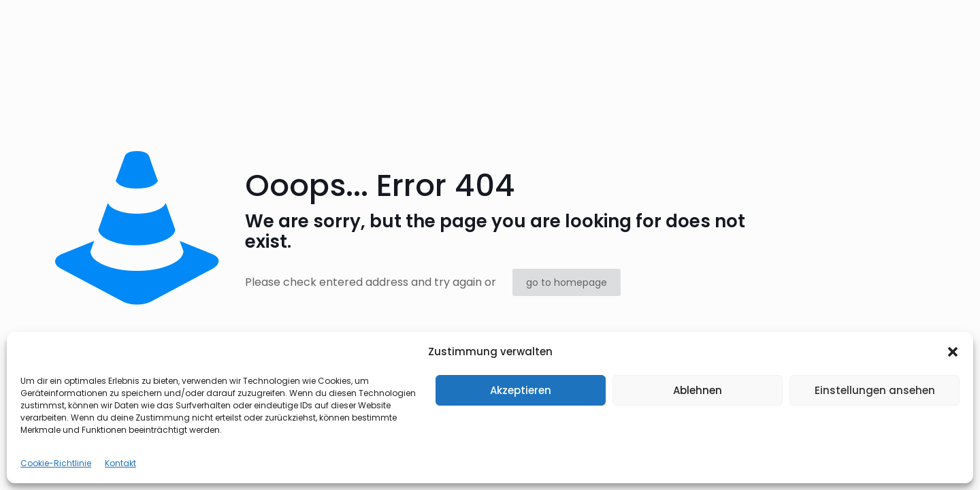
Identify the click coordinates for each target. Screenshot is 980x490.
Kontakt (120, 463)
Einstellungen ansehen (875, 390)
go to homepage (567, 282)
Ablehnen (698, 390)
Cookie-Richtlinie (56, 463)
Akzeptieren (521, 390)
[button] (953, 352)
